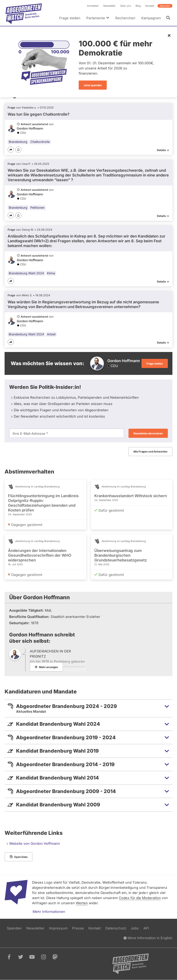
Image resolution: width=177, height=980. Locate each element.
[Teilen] (11, 150)
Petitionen (37, 208)
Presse (78, 928)
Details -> (163, 150)
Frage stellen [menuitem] (70, 18)
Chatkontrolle (40, 142)
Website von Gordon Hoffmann (35, 844)
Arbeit (51, 334)
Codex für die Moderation (140, 898)
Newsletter (109, 6)
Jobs (135, 928)
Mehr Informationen (49, 912)
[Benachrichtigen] (18, 150)
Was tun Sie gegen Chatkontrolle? (39, 114)
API (146, 928)
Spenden (165, 6)
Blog (138, 6)
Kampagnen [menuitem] (151, 18)
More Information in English (148, 938)
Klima (51, 273)
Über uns (126, 6)
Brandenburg (18, 142)
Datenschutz (116, 928)
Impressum (58, 928)
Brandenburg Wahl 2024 (26, 273)
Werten (82, 903)
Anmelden (93, 6)
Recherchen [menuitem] (125, 18)
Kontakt (150, 6)
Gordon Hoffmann (30, 129)
